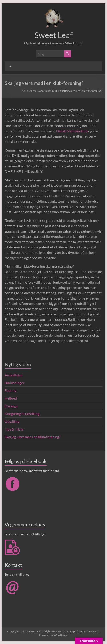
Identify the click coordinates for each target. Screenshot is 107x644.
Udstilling (12, 421)
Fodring (11, 390)
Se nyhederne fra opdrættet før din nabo (32, 471)
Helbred (11, 398)
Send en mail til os (17, 574)
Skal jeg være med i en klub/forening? (32, 437)
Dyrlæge (11, 406)
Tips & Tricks (14, 429)
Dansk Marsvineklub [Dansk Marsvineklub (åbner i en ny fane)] (72, 131)
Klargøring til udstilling (22, 414)
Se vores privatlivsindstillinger (25, 534)
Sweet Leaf (53, 35)
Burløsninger (14, 383)
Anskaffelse (13, 375)
